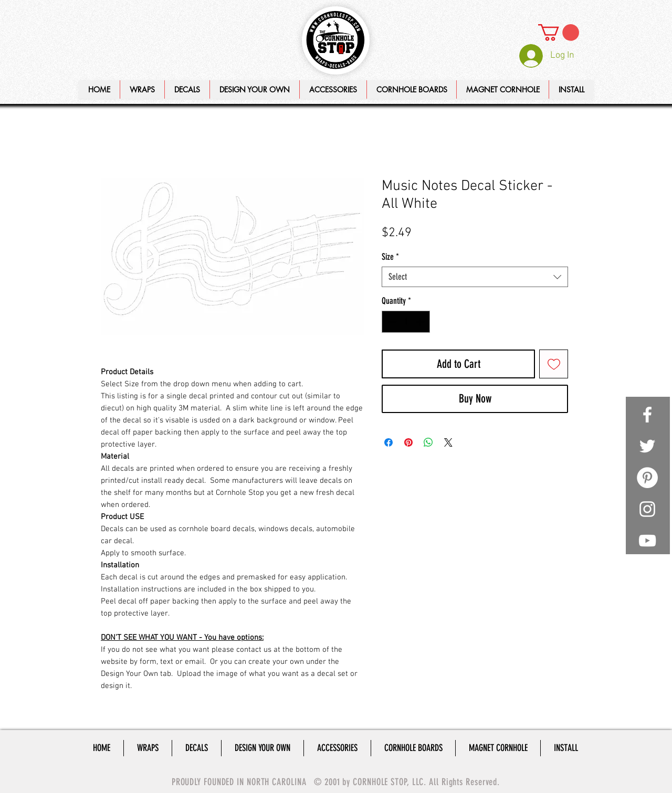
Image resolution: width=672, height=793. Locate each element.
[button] (254, 89)
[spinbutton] (406, 322)
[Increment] (421, 322)
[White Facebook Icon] (647, 415)
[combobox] (475, 277)
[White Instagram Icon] (647, 509)
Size (390, 257)
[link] (559, 33)
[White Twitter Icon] (647, 446)
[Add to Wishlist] (554, 364)
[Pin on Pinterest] (408, 442)
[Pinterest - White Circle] (647, 478)
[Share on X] (448, 442)
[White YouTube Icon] (647, 541)
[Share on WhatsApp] (428, 442)
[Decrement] (391, 322)
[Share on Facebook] (388, 442)
